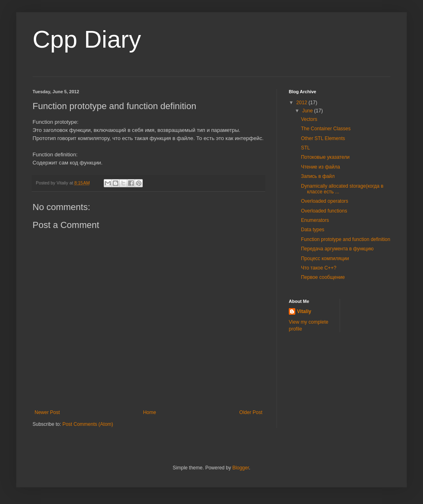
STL (305, 148)
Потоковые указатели (325, 157)
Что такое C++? (319, 268)
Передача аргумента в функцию (337, 249)
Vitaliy (304, 311)
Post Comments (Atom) (88, 424)
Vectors (309, 119)
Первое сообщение (323, 277)
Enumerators (315, 220)
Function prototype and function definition (346, 239)
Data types (313, 230)
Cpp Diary (87, 39)
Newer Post (47, 412)
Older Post (251, 412)
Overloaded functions (324, 211)
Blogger (241, 468)
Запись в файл (318, 176)
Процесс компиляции (325, 259)
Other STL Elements (323, 138)
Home (150, 412)
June (308, 111)
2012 (303, 103)
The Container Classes (326, 129)
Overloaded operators (325, 201)
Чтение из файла (321, 167)
